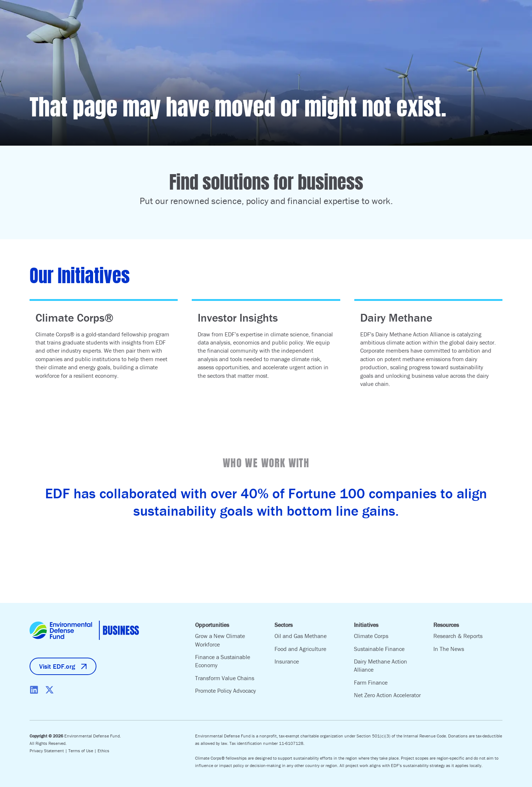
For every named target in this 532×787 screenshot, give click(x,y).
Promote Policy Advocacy (226, 691)
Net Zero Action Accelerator (387, 695)
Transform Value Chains (225, 678)
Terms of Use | (83, 751)
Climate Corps (371, 636)
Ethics (103, 751)
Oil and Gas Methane (301, 636)
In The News (449, 649)
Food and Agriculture (300, 649)
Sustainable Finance (379, 649)
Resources (446, 625)
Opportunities (212, 625)
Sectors (284, 625)
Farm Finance (371, 682)
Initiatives (366, 625)
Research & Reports (458, 636)
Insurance (287, 661)
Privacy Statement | (49, 751)
